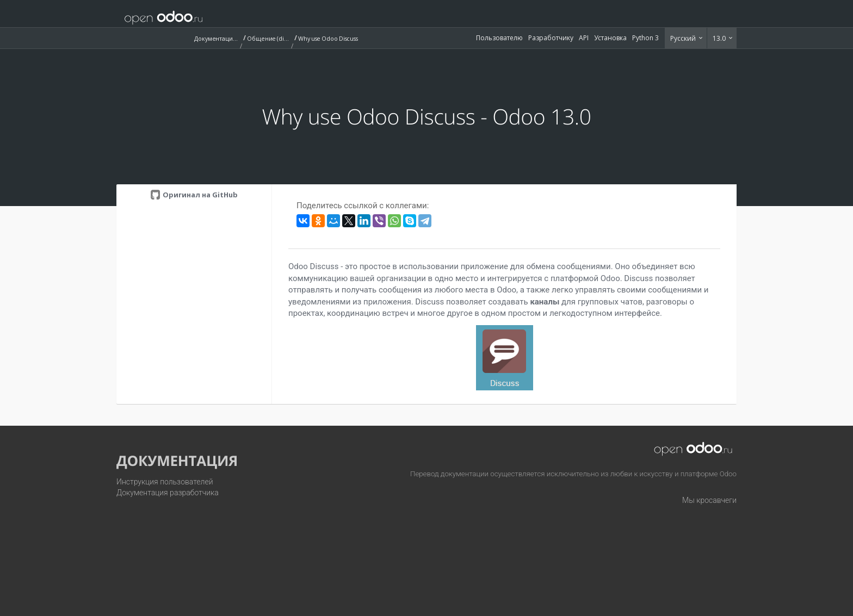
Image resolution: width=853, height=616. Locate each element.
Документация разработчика (168, 493)
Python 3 (645, 38)
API (584, 38)
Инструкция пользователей (165, 482)
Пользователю (499, 38)
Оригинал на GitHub (199, 195)
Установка (610, 38)
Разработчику (551, 38)
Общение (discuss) (269, 38)
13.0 (720, 38)
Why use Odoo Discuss (328, 38)
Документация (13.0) (216, 38)
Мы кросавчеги (709, 500)
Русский (684, 38)
